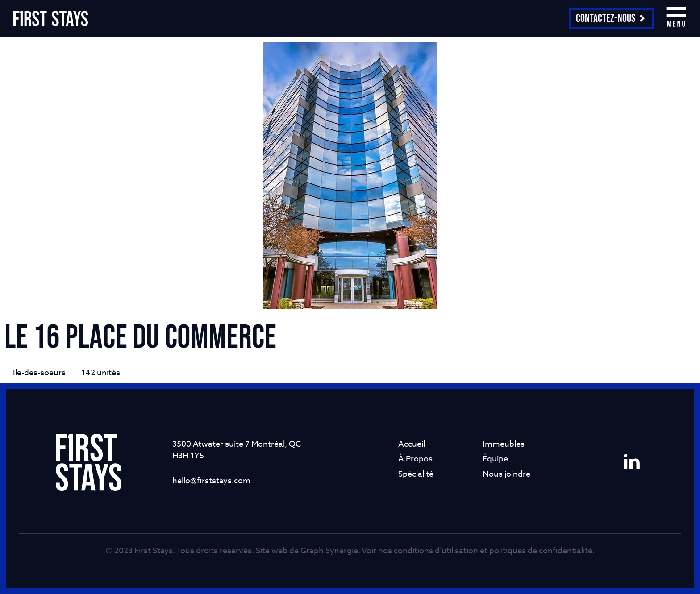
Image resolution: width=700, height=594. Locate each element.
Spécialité (416, 474)
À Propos (415, 459)
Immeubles (504, 444)
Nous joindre (506, 474)
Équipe (495, 459)
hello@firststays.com (211, 480)
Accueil (412, 444)
